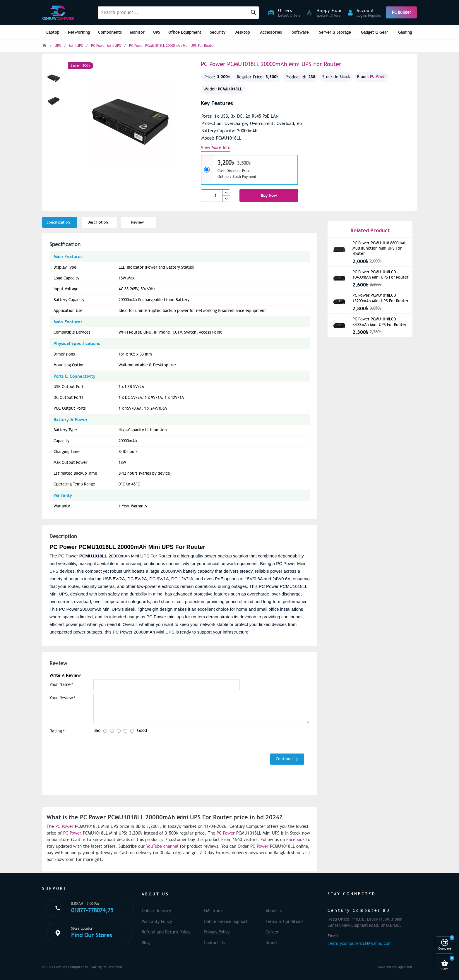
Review (137, 222)
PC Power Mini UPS (106, 46)
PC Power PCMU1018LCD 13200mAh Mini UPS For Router (380, 298)
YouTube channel (162, 846)
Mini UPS (76, 46)
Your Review (61, 698)
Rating (56, 731)
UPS (58, 46)
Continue (284, 759)
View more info (216, 148)
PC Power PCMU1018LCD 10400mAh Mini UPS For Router (380, 275)
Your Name (60, 684)
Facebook (296, 840)
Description (98, 222)
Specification (58, 222)
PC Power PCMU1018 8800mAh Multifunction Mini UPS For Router (380, 248)
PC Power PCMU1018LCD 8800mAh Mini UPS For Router (379, 322)
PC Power (378, 77)
